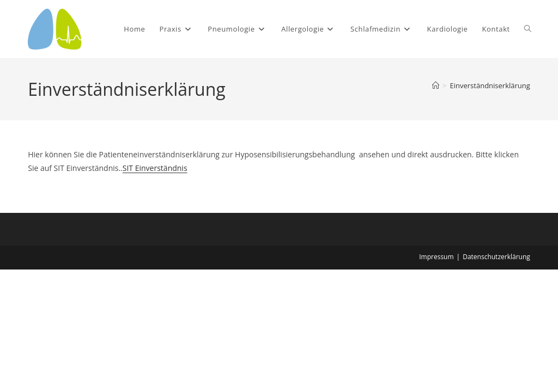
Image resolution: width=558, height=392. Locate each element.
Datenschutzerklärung (496, 257)
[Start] (436, 85)
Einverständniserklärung (490, 85)
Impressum (436, 257)
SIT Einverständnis (155, 168)
